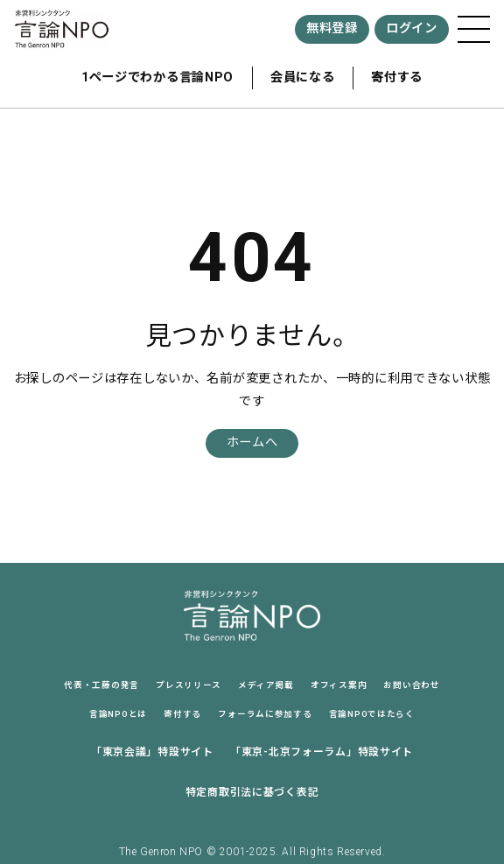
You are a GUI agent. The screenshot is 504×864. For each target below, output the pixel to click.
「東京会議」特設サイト (152, 752)
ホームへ (252, 443)
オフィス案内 (339, 685)
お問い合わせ (411, 685)
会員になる (303, 77)
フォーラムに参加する (265, 714)
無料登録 (332, 28)
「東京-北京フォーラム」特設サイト (322, 752)
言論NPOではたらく (372, 714)
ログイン (412, 28)
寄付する (397, 77)
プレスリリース (189, 685)
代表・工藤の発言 (101, 685)
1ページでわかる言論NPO (157, 77)
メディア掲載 (266, 685)
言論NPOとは (118, 714)
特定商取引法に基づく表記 (252, 792)
